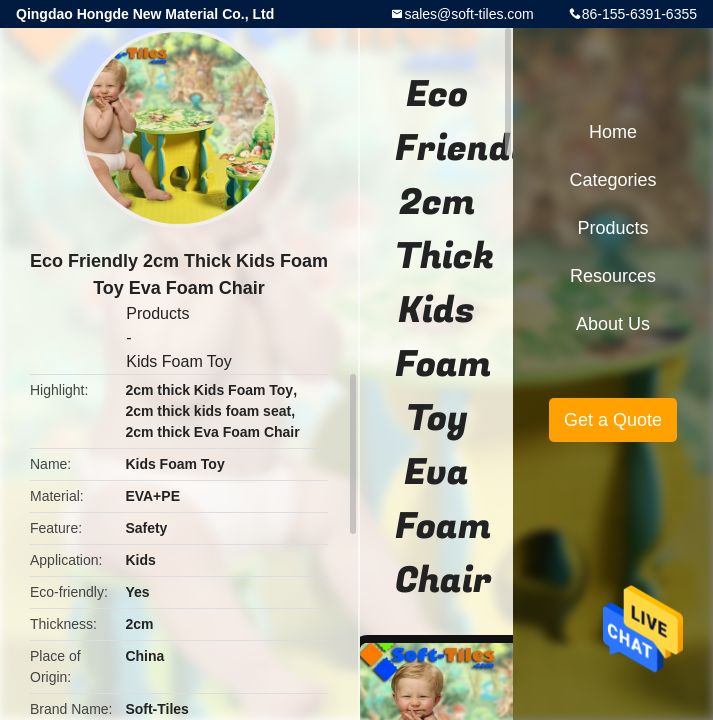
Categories (612, 180)
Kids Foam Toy (179, 361)
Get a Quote (613, 420)
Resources (613, 276)
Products (157, 313)
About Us (613, 324)
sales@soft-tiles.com (468, 14)
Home (613, 132)
